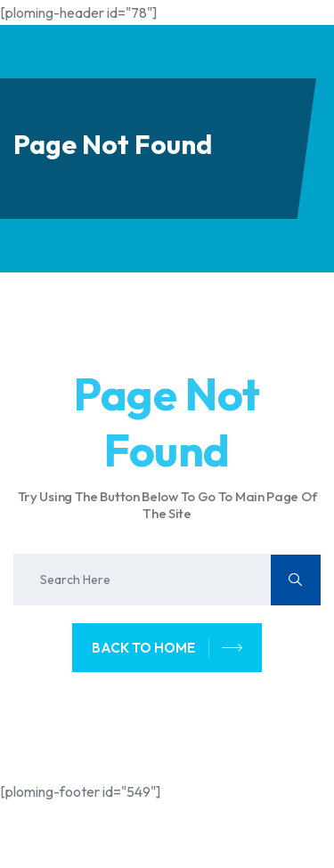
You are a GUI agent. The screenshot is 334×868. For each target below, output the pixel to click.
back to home (167, 648)
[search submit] (296, 580)
